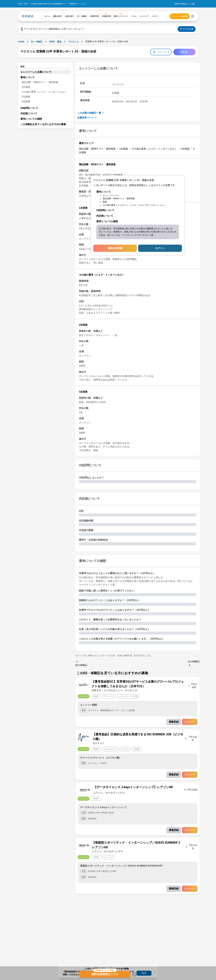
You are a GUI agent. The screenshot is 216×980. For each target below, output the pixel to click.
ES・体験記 (37, 42)
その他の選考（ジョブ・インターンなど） (44, 92)
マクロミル (73, 42)
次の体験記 (194, 664)
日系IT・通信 (55, 42)
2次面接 (26, 97)
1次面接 (26, 87)
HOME (21, 42)
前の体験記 (81, 663)
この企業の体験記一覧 (91, 113)
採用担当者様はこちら (183, 4)
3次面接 (26, 101)
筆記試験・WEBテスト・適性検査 (40, 82)
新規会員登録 (115, 248)
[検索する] (193, 16)
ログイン (160, 248)
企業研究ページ (87, 118)
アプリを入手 (187, 29)
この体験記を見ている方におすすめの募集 (43, 124)
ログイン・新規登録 (180, 16)
